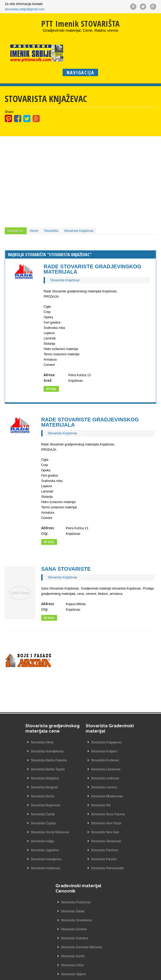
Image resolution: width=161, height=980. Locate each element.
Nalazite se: (16, 231)
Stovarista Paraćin (74, 859)
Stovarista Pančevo (74, 850)
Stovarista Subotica (124, 778)
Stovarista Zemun (123, 859)
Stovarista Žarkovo (124, 841)
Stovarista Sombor (124, 769)
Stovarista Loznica (74, 787)
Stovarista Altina (22, 748)
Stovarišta (51, 231)
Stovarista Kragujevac (76, 742)
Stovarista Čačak (23, 820)
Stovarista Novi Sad (75, 832)
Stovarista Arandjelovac (27, 757)
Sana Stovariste (66, 569)
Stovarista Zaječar (124, 832)
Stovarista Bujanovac (26, 811)
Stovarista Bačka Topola (28, 775)
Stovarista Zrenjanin (125, 868)
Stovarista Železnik (124, 850)
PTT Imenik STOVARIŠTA (80, 24)
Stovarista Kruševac (75, 760)
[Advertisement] (80, 181)
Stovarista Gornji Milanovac (30, 838)
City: (45, 533)
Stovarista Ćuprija (23, 829)
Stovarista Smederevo (126, 760)
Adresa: (50, 375)
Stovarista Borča (22, 802)
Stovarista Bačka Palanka (29, 766)
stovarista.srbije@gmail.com (25, 9)
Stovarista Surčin (123, 796)
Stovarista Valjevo (123, 814)
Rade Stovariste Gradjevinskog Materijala (92, 269)
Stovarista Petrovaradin (77, 868)
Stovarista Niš (71, 805)
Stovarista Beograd (24, 793)
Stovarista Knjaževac (79, 231)
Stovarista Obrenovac (76, 841)
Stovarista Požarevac (126, 742)
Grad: (48, 380)
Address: (48, 528)
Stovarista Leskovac (75, 778)
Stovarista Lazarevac (76, 769)
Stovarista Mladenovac (77, 796)
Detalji (51, 389)
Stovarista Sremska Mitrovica (131, 787)
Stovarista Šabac (123, 751)
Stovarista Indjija (22, 846)
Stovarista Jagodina (25, 855)
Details (49, 542)
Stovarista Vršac (122, 823)
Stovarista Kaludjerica (26, 864)
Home (34, 231)
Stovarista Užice (122, 805)
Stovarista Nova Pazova (78, 814)
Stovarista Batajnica (25, 784)
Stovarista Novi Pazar (76, 823)
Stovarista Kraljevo (74, 751)
